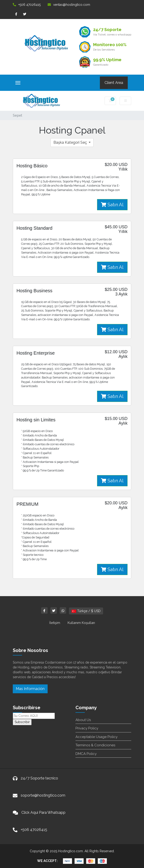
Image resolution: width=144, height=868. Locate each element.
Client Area (114, 83)
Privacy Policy (87, 728)
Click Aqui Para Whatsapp (43, 812)
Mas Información (30, 689)
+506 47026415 (27, 5)
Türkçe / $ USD (86, 611)
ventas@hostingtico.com (69, 5)
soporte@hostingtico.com (43, 795)
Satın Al (112, 205)
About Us (83, 720)
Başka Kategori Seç (71, 142)
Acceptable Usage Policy (97, 737)
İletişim (55, 623)
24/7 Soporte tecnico (39, 778)
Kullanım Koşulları (81, 623)
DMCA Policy (86, 754)
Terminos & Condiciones (95, 745)
